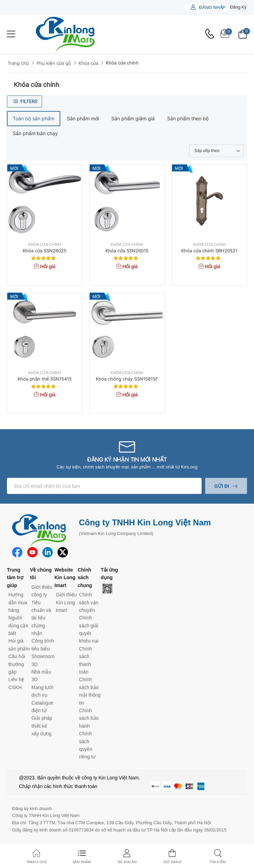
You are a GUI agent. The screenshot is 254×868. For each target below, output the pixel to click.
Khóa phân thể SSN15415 (45, 379)
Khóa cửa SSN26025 (45, 251)
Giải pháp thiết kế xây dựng (42, 726)
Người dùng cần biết (18, 625)
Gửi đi (222, 486)
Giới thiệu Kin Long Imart (66, 602)
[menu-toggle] (11, 34)
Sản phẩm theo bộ (188, 118)
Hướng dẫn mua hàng (18, 602)
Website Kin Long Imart (65, 578)
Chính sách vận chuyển (89, 602)
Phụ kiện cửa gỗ (54, 63)
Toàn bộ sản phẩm (34, 118)
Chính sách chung (85, 578)
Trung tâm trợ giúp (15, 578)
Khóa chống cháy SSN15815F (127, 379)
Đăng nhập (212, 7)
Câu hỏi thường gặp (17, 664)
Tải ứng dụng (109, 574)
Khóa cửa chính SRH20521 (209, 251)
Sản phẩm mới (83, 118)
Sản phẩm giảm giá (133, 118)
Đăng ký (238, 7)
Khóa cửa (88, 63)
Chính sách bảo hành (89, 718)
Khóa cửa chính (122, 63)
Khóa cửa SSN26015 (127, 251)
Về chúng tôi (41, 574)
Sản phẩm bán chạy (35, 133)
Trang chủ (18, 63)
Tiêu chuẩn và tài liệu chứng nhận (41, 618)
